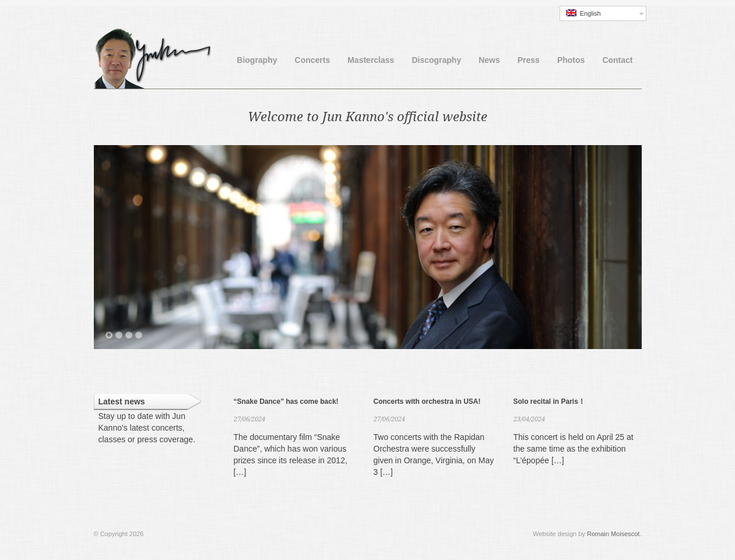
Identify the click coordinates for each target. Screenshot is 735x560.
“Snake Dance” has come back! (286, 401)
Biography (257, 60)
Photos (571, 60)
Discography (436, 60)
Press (529, 60)
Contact (617, 60)
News (489, 60)
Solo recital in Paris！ (549, 401)
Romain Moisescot (613, 534)
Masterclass (371, 60)
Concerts (313, 60)
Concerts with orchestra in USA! (427, 401)
